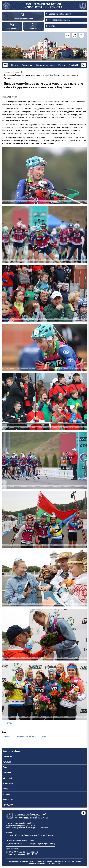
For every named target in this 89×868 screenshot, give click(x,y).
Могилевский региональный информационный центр (27, 828)
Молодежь (8, 783)
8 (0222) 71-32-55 (14, 844)
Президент (8, 805)
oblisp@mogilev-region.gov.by (42, 844)
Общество (8, 756)
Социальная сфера (46, 65)
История (7, 789)
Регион (62, 65)
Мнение (6, 794)
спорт (44, 736)
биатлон (7, 736)
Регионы (7, 773)
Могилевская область (26, 736)
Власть (15, 65)
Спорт (6, 767)
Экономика (27, 65)
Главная (7, 72)
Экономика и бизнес (12, 751)
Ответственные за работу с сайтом (20, 823)
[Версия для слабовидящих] (81, 35)
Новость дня (9, 800)
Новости (17, 72)
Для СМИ (73, 65)
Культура (7, 762)
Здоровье (7, 778)
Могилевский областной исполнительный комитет (43, 6)
